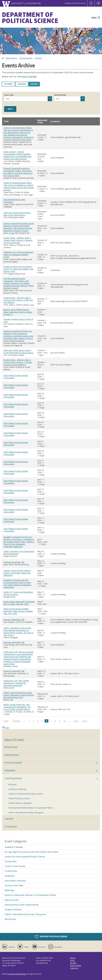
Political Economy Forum (19, 798)
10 (65, 721)
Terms (72, 961)
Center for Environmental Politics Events (26, 794)
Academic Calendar (14, 847)
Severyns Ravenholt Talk (14, 562)
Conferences (11, 871)
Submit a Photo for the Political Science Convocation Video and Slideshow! (17, 573)
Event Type (9, 95)
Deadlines (10, 876)
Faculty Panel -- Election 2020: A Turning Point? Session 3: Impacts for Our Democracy (18, 240)
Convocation (11, 827)
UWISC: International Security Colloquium (26, 813)
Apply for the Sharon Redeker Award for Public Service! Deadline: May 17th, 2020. (18, 611)
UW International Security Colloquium (14, 201)
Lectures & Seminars (17, 789)
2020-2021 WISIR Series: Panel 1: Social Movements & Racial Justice (18, 352)
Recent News (11, 747)
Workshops (10, 919)
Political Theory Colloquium (20, 803)
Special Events (12, 900)
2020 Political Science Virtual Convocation (16, 377)
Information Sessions (15, 881)
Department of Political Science (30, 18)
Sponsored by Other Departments (22, 905)
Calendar (22, 84)
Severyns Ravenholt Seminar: (19, 227)
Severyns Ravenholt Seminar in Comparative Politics (31, 808)
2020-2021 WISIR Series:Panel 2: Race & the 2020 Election (17, 214)
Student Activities (13, 910)
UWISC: (19, 553)
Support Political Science (51, 937)
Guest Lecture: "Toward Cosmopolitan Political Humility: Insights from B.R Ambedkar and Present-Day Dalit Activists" (17, 155)
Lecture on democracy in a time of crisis (18, 320)
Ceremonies (11, 861)
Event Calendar (29, 76)
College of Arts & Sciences (75, 3)
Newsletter (10, 770)
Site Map (73, 963)
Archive (34, 84)
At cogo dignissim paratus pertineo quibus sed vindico (32, 852)
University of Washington (17, 974)
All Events (38, 58)
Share (6, 728)
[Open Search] (98, 3)
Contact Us (74, 968)
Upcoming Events (26, 58)
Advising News (12, 755)
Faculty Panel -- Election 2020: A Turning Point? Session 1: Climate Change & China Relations (18, 362)
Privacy (73, 958)
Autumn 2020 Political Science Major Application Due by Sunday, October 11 (18, 312)
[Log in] (91, 3)
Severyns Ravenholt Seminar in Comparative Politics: (18, 172)
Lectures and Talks (14, 885)
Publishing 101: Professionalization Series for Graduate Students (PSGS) (18, 255)
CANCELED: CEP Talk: (19, 658)
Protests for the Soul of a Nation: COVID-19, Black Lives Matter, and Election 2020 (18, 269)
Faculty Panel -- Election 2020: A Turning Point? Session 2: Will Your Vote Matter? (18, 300)
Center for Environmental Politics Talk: (19, 134)
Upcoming (8, 84)
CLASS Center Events (15, 866)
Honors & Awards (13, 763)
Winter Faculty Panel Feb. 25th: (17, 707)
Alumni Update (76, 966)
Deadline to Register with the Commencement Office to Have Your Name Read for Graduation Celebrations (17, 584)
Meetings (9, 890)
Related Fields (60, 95)
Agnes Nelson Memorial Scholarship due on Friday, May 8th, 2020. (19, 603)
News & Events (11, 58)
